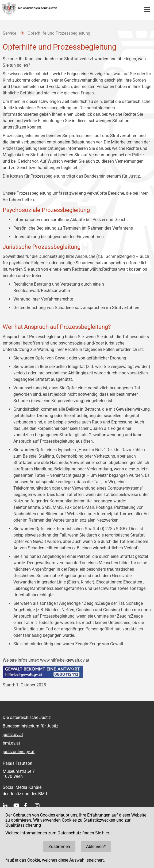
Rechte (130, 114)
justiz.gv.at (13, 735)
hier (105, 833)
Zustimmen (59, 847)
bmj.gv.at (11, 743)
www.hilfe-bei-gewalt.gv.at (65, 660)
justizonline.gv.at (19, 752)
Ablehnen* (96, 847)
